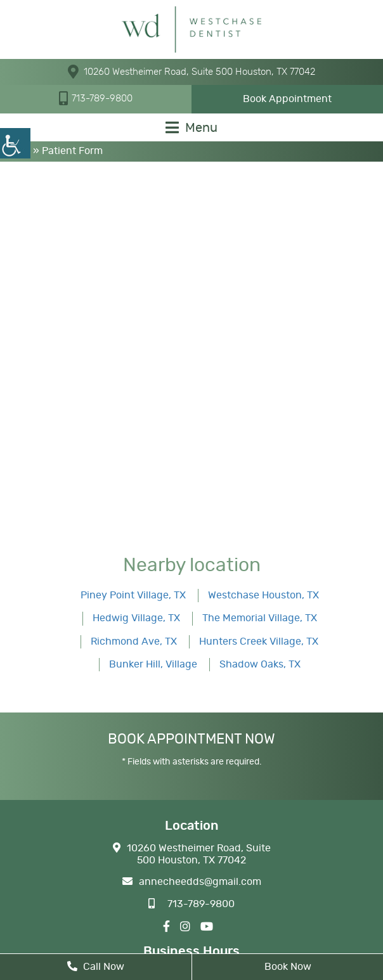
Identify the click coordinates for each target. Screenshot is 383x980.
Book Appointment (287, 99)
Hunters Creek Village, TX (259, 642)
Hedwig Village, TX (136, 618)
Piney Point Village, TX (133, 595)
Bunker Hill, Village (153, 664)
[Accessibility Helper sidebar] (15, 143)
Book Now (288, 967)
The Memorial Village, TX (260, 618)
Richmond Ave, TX (134, 642)
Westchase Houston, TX (263, 595)
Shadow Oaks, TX (260, 664)
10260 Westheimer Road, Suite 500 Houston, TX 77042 (191, 72)
